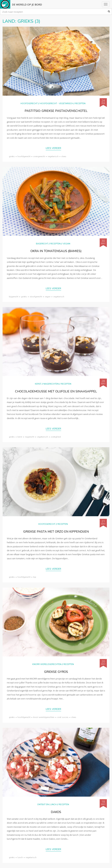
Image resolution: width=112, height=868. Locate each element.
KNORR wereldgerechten (47, 664)
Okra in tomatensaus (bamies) (56, 251)
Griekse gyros (56, 672)
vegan (48, 297)
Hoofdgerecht (29, 103)
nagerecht (30, 437)
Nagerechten (51, 384)
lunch (20, 857)
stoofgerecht (36, 297)
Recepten (80, 103)
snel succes (63, 717)
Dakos (56, 812)
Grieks (12, 156)
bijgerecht (14, 297)
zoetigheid (56, 437)
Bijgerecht (42, 244)
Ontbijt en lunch (47, 804)
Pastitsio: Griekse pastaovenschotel (56, 111)
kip (35, 577)
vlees (64, 156)
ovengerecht (39, 156)
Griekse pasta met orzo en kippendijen (56, 532)
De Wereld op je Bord (27, 4)
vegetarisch (53, 156)
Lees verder (53, 148)
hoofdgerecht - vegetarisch (56, 103)
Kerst (38, 384)
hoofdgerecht (24, 156)
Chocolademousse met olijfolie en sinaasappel (56, 391)
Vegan (67, 244)
